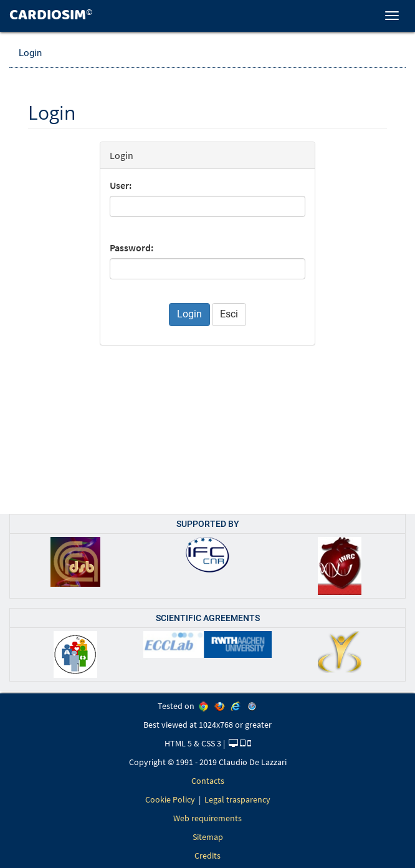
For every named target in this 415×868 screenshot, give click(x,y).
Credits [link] (207, 856)
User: (121, 185)
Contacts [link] (208, 781)
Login (30, 53)
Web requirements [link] (207, 818)
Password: (131, 248)
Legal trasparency (237, 799)
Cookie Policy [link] (170, 799)
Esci (229, 314)
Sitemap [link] (208, 837)
